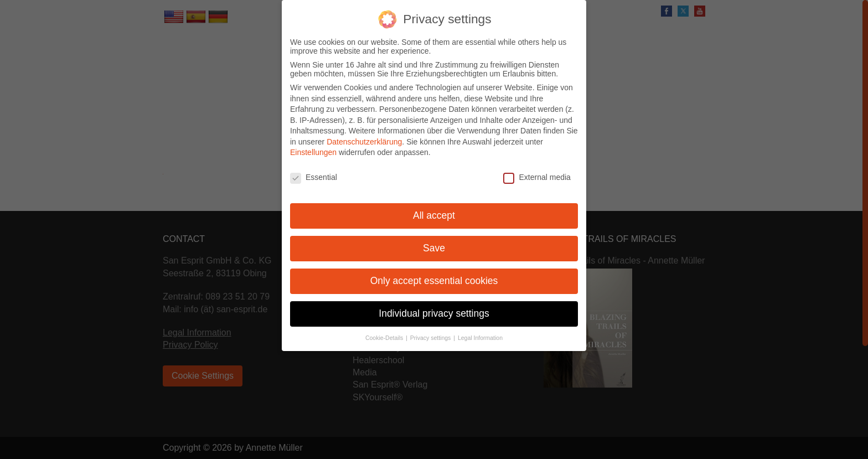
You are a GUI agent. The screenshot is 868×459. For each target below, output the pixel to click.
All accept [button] (434, 207)
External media (537, 169)
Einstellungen (313, 144)
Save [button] (434, 239)
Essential (314, 169)
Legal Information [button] (480, 329)
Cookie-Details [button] (385, 329)
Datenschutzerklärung (364, 133)
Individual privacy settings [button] (434, 305)
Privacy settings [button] (431, 329)
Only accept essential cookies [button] (434, 272)
